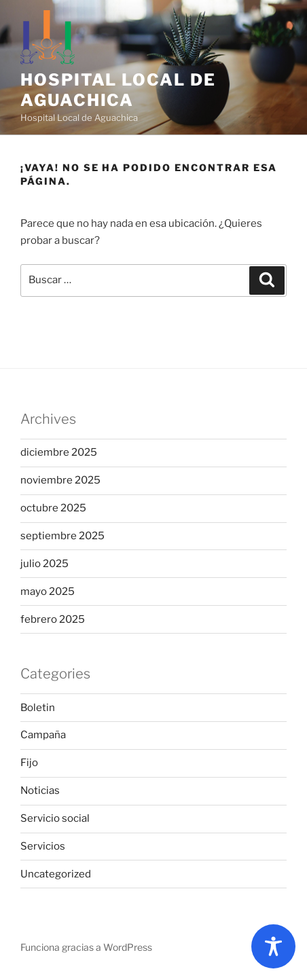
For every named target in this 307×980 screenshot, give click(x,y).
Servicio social (55, 818)
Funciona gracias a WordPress (86, 947)
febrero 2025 (53, 619)
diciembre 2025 (59, 452)
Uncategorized (56, 874)
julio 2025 (44, 564)
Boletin (38, 708)
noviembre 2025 (60, 480)
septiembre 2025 (62, 536)
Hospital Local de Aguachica (118, 90)
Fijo (29, 763)
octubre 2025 (53, 508)
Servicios (43, 846)
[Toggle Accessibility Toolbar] (273, 946)
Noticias (40, 791)
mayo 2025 (48, 592)
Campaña (43, 735)
